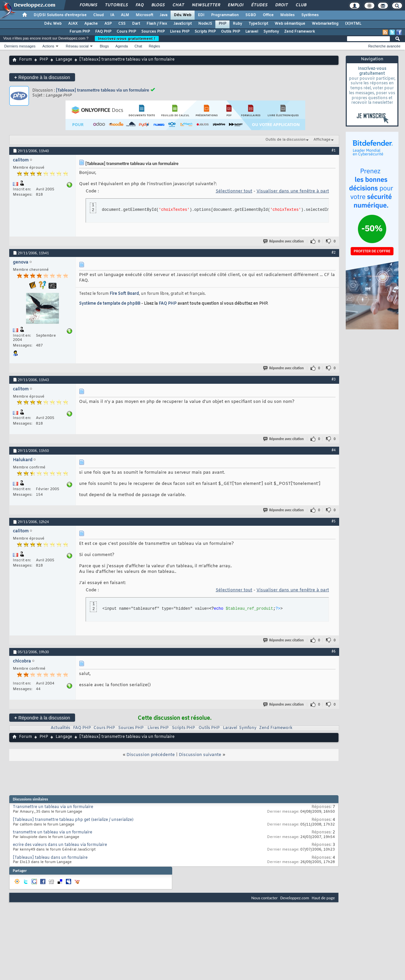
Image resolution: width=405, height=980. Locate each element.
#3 (334, 379)
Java (163, 15)
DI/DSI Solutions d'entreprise (60, 15)
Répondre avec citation (284, 241)
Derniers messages (20, 46)
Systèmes (310, 15)
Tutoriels (116, 5)
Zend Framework (299, 32)
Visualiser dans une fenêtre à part (293, 191)
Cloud (98, 15)
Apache (91, 24)
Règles (154, 46)
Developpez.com (295, 898)
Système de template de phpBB (110, 304)
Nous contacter (264, 898)
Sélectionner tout (234, 191)
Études (259, 5)
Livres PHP (180, 32)
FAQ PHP (103, 32)
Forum (26, 60)
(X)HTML (353, 24)
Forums (88, 5)
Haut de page (323, 898)
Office (268, 15)
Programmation (225, 15)
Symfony (271, 32)
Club (301, 5)
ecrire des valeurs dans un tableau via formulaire (60, 845)
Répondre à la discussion (42, 77)
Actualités (60, 728)
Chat (178, 5)
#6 (334, 651)
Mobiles (287, 15)
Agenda (121, 46)
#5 (334, 521)
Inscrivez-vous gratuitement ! (127, 39)
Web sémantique (290, 24)
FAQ (139, 5)
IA (112, 15)
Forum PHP (80, 32)
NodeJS (205, 24)
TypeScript (258, 24)
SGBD (251, 15)
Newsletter (206, 5)
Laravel (252, 32)
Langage (64, 60)
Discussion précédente (151, 755)
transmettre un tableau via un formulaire (53, 832)
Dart (136, 24)
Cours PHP (126, 32)
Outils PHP (230, 32)
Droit (281, 5)
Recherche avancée (384, 46)
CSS (122, 24)
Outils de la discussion (285, 140)
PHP (222, 24)
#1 (334, 150)
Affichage (322, 140)
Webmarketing (325, 24)
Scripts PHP (205, 32)
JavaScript (183, 24)
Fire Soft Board (124, 294)
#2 (334, 252)
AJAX (73, 24)
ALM (125, 15)
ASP (108, 24)
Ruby (237, 24)
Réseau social (77, 46)
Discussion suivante (200, 755)
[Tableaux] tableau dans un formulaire (50, 858)
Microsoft (144, 15)
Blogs (158, 5)
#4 (334, 450)
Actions (48, 46)
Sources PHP (153, 32)
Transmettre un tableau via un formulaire (53, 807)
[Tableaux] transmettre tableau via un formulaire (103, 90)
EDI (201, 15)
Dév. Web (183, 15)
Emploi (235, 5)
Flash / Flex (157, 24)
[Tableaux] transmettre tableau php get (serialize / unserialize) (73, 820)
